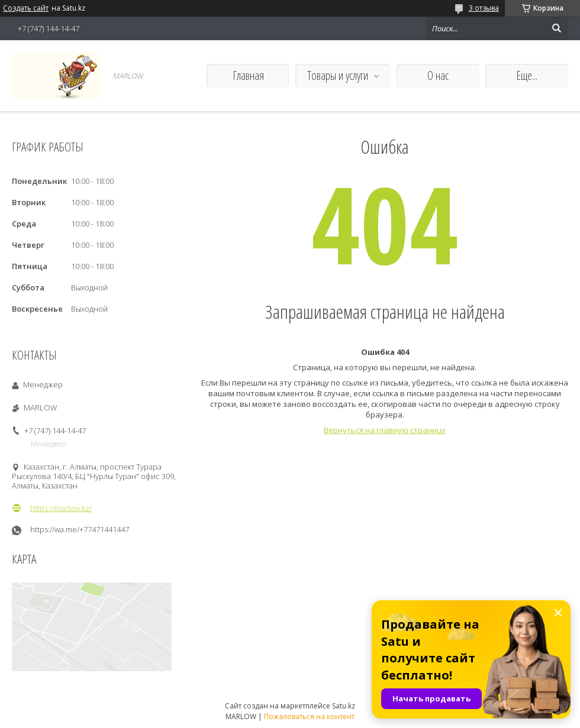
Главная (248, 75)
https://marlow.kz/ (61, 508)
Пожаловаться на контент (309, 716)
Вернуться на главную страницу (385, 430)
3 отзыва (484, 8)
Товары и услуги (338, 75)
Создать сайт (26, 8)
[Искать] (556, 28)
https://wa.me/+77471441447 (80, 530)
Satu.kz (344, 706)
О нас (438, 75)
